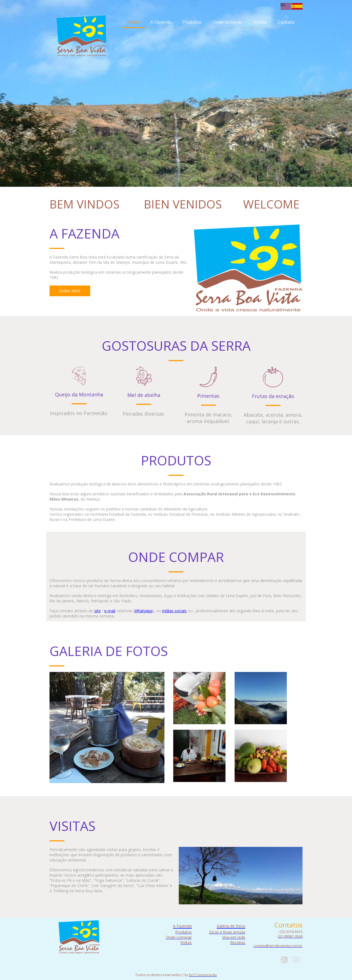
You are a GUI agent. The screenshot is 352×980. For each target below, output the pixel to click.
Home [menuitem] (133, 22)
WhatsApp (144, 611)
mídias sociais (174, 611)
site (97, 611)
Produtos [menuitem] (192, 22)
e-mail (110, 611)
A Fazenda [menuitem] (161, 22)
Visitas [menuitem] (260, 22)
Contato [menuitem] (286, 22)
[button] (70, 291)
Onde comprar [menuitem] (227, 22)
